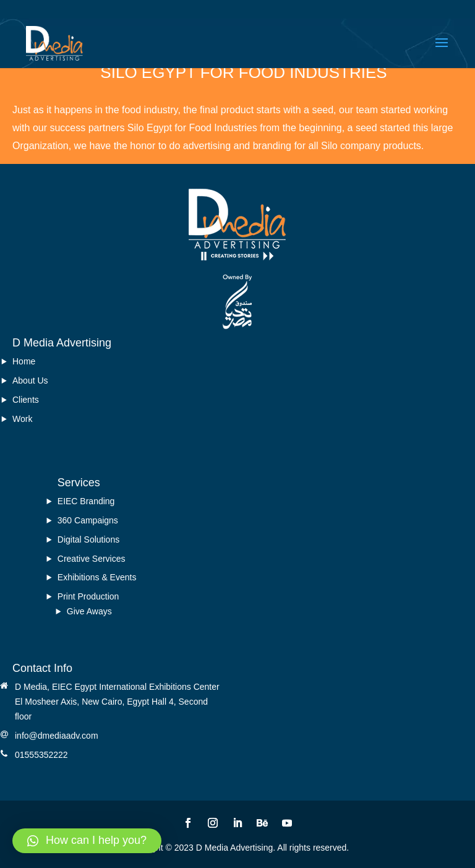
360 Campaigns (88, 520)
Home (24, 361)
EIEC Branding (86, 501)
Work (22, 419)
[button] (87, 841)
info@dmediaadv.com (57, 736)
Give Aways (89, 611)
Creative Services (92, 559)
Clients (26, 400)
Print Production (88, 596)
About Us (30, 380)
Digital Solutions (88, 539)
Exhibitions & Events (97, 577)
